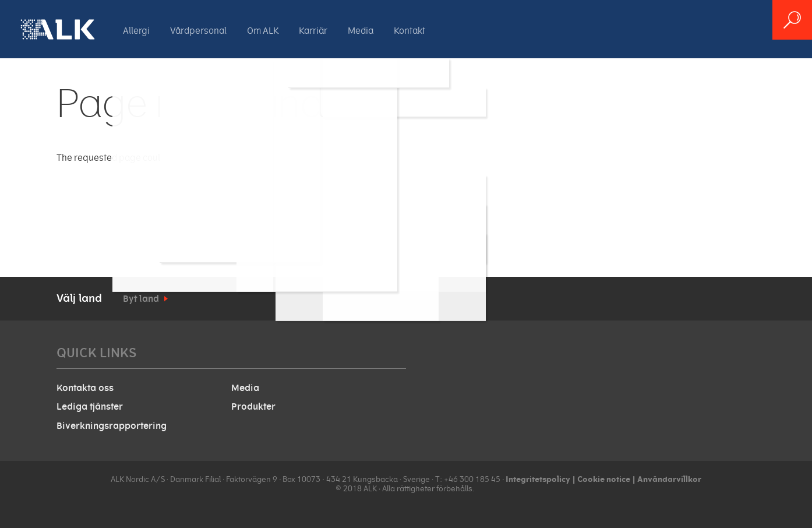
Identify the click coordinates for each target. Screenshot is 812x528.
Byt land (141, 299)
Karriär (313, 31)
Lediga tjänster (90, 407)
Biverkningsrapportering (112, 426)
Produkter (253, 407)
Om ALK (263, 31)
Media (361, 31)
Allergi (136, 31)
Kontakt (409, 31)
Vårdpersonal (198, 31)
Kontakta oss (85, 388)
